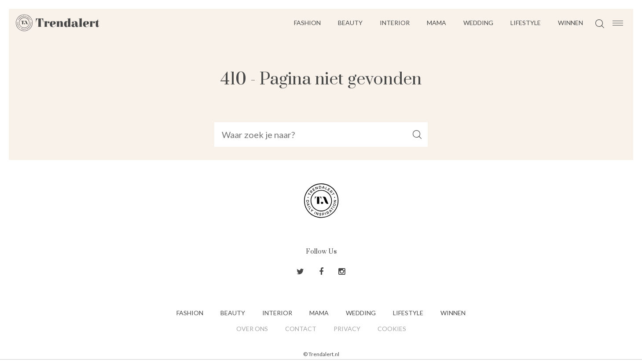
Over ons (252, 329)
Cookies (392, 329)
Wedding (478, 23)
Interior (395, 23)
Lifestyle (526, 23)
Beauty (350, 23)
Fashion (307, 23)
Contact (301, 329)
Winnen (570, 23)
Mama (437, 23)
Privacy (347, 329)
